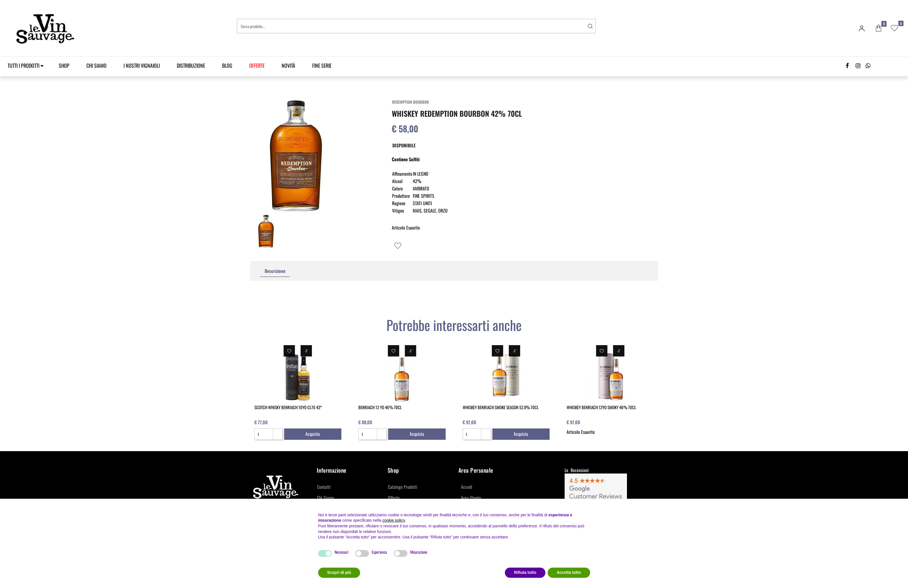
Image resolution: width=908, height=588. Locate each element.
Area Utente (471, 498)
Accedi (467, 487)
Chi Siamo (96, 65)
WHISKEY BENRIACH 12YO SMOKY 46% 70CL (601, 407)
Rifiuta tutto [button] (525, 572)
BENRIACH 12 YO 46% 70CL (380, 407)
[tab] (275, 271)
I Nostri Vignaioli (142, 65)
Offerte (394, 498)
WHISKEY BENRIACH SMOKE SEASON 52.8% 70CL (501, 407)
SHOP (64, 65)
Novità (288, 65)
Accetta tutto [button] (569, 572)
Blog (227, 65)
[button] (879, 28)
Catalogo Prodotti (403, 487)
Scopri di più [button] (339, 572)
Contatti (324, 487)
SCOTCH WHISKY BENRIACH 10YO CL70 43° (288, 407)
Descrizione (275, 271)
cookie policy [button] (394, 520)
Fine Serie (322, 65)
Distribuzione (191, 65)
